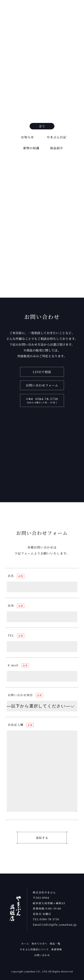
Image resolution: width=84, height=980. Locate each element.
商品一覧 (55, 943)
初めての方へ (40, 943)
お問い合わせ (42, 955)
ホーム (25, 943)
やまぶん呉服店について (34, 949)
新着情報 (57, 949)
